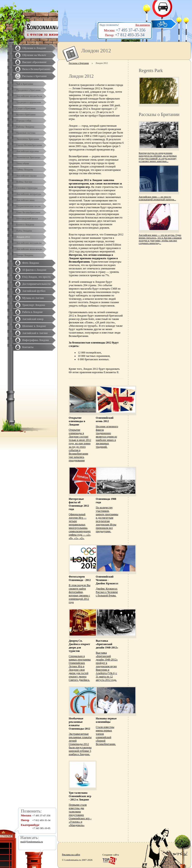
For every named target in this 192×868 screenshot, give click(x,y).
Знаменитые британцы (28, 157)
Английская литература (29, 194)
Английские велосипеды (29, 249)
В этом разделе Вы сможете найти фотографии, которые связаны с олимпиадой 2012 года (79, 594)
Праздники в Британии (28, 90)
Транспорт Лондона (34, 305)
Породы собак (24, 121)
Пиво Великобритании (28, 212)
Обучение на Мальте (34, 55)
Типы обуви (23, 163)
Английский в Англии (35, 333)
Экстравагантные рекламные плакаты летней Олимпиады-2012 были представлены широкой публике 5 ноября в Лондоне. (80, 744)
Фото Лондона (31, 263)
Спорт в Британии (26, 108)
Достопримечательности (36, 284)
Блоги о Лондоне (25, 225)
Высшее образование (34, 62)
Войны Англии (24, 182)
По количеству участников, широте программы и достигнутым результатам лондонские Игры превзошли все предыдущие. (107, 519)
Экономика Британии (28, 139)
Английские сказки (26, 176)
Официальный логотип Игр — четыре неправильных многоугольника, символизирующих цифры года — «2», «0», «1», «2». (80, 526)
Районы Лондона (25, 127)
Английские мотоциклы (29, 243)
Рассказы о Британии (34, 76)
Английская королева (28, 151)
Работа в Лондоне (32, 312)
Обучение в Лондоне (34, 48)
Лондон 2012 (23, 237)
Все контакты (143, 25)
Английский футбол (34, 291)
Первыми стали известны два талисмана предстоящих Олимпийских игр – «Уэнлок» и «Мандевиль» (80, 815)
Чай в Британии (25, 84)
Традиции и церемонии (29, 102)
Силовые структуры (27, 188)
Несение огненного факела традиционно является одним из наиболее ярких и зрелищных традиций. (107, 437)
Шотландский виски (27, 218)
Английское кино (26, 200)
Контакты (28, 347)
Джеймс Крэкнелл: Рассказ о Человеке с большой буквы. (107, 592)
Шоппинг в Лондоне (34, 326)
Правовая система (26, 133)
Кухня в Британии (26, 114)
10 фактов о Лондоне (34, 270)
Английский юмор (33, 319)
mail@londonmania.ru (32, 841)
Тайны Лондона (25, 169)
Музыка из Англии (33, 298)
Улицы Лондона (25, 255)
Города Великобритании (29, 145)
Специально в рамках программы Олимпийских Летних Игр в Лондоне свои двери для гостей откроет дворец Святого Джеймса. (80, 668)
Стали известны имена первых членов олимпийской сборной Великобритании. (106, 736)
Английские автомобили (29, 96)
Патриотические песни (28, 206)
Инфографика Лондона (35, 340)
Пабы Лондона (24, 231)
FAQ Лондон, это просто (36, 277)
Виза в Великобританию (36, 69)
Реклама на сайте (71, 854)
